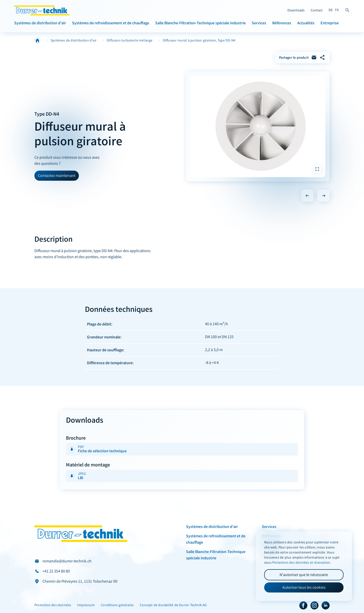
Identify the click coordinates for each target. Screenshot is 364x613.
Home (37, 40)
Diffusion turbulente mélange (130, 40)
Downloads (296, 10)
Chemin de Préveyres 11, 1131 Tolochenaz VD (80, 581)
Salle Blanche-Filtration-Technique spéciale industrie (200, 23)
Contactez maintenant (57, 176)
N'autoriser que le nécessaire (304, 575)
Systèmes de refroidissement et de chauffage (111, 23)
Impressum (86, 605)
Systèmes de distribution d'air (74, 40)
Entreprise (330, 23)
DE (331, 10)
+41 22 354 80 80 (56, 571)
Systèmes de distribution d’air (40, 23)
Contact (317, 10)
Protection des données (53, 605)
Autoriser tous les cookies (304, 587)
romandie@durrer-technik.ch (67, 561)
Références (282, 23)
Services (259, 23)
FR (337, 10)
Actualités (306, 23)
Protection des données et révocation (301, 563)
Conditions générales (117, 605)
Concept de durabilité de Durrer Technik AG (173, 605)
